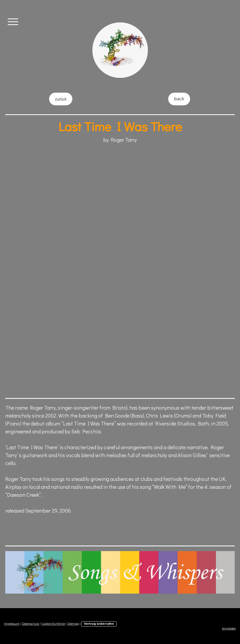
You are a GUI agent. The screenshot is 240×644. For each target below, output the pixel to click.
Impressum (12, 624)
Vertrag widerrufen (99, 624)
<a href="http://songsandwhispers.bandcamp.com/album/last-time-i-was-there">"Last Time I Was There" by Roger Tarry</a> (98, 329)
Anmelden (229, 629)
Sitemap (73, 624)
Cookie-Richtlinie (53, 624)
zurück (61, 99)
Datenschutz (31, 624)
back (179, 99)
